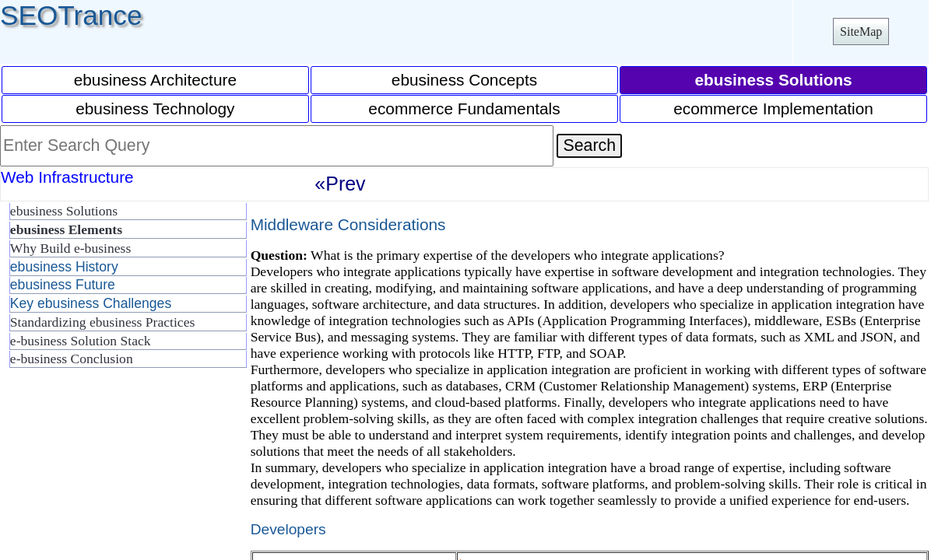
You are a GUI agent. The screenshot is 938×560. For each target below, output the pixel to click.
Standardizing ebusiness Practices (102, 322)
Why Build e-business (70, 248)
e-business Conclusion (72, 359)
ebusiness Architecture (155, 80)
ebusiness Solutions (64, 211)
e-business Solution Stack (81, 341)
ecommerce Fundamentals (464, 108)
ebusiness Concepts (464, 80)
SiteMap (861, 31)
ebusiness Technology (155, 108)
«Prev (340, 184)
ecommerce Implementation (773, 108)
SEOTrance (71, 15)
